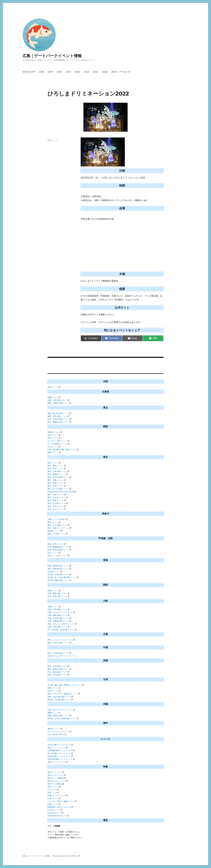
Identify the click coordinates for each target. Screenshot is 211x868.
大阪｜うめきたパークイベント (61, 612)
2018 (41, 72)
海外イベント (54, 787)
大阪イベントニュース (57, 762)
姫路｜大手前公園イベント (59, 643)
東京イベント (54, 463)
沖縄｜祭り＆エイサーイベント (61, 710)
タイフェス (53, 790)
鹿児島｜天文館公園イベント (60, 700)
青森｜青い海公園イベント (59, 413)
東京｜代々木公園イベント (59, 489)
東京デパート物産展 (57, 778)
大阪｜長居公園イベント (58, 627)
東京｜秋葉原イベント (57, 474)
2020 (59, 72)
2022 (77, 72)
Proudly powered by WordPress (66, 856)
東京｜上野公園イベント (58, 471)
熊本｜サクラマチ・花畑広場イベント (64, 694)
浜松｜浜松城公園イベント (59, 569)
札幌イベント (54, 397)
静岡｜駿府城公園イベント (59, 566)
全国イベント (54, 387)
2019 (50, 72)
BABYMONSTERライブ (58, 816)
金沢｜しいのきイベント (58, 556)
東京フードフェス (56, 772)
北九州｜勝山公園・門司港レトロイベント (66, 685)
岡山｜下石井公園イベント (59, 653)
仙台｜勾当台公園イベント (59, 419)
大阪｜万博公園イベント (58, 609)
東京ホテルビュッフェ (57, 781)
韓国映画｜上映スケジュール (60, 807)
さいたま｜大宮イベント (58, 441)
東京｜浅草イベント (57, 469)
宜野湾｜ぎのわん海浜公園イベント (63, 718)
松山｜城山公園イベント (58, 672)
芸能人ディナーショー (57, 795)
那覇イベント (54, 713)
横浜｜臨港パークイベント (59, 528)
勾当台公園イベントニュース (60, 745)
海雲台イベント (55, 729)
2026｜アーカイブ (121, 72)
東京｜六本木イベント (57, 497)
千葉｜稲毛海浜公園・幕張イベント (63, 450)
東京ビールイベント (57, 775)
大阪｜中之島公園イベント (59, 618)
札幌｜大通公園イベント (58, 400)
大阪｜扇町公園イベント (58, 615)
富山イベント (54, 553)
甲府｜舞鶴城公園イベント (59, 547)
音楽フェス (53, 793)
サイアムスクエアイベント (59, 732)
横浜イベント (54, 522)
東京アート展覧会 (56, 784)
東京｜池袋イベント (57, 480)
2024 (96, 72)
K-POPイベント (55, 810)
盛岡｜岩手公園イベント (58, 416)
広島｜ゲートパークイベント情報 (52, 56)
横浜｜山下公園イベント (58, 525)
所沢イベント (54, 438)
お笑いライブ (54, 798)
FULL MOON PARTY (57, 734)
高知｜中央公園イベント (58, 675)
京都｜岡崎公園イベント (58, 593)
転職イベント (54, 804)
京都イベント (54, 591)
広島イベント (53, 140)
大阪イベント (54, 607)
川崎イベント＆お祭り (57, 519)
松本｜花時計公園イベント (59, 550)
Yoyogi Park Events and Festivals (62, 492)
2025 (105, 72)
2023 (86, 72)
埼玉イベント (54, 435)
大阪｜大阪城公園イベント (59, 621)
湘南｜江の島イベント (57, 534)
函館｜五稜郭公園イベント (59, 403)
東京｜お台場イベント (57, 503)
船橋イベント (54, 452)
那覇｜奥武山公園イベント (59, 716)
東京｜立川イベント (57, 509)
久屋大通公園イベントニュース (61, 759)
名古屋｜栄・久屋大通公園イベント (63, 577)
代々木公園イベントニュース (60, 753)
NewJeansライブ (55, 813)
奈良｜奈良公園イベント (58, 596)
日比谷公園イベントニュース (60, 756)
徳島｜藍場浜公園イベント (59, 669)
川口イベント (54, 447)
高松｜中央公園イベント (58, 666)
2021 (68, 72)
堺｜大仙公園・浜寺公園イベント (62, 630)
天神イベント (54, 691)
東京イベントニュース (57, 748)
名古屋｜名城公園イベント (59, 575)
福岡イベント (54, 688)
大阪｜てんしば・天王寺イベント (62, 624)
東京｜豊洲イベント (57, 500)
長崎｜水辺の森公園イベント (60, 697)
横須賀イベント (55, 531)
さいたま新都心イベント (58, 444)
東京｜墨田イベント (57, 466)
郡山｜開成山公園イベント (59, 422)
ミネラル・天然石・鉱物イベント (62, 801)
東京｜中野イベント (57, 486)
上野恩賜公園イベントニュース (61, 750)
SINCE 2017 (29, 72)
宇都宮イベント (55, 432)
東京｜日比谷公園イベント (59, 477)
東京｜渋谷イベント (57, 495)
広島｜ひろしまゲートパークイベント (63, 656)
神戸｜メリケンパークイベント (61, 640)
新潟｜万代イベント (57, 544)
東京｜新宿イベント (57, 483)
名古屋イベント (55, 572)
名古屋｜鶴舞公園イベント (59, 580)
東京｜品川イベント (57, 506)
